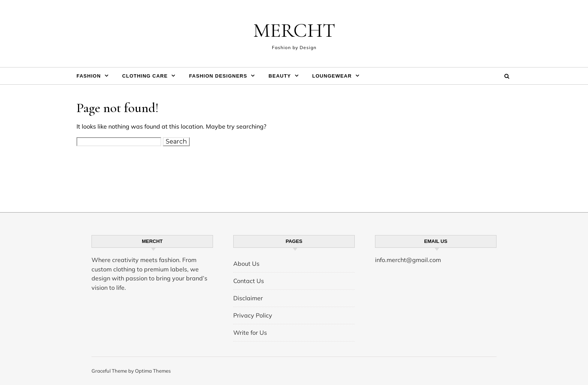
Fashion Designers (218, 76)
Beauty (280, 76)
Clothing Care (145, 76)
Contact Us (249, 281)
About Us (246, 264)
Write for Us (250, 333)
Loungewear (332, 76)
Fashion (89, 76)
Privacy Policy (253, 315)
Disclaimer (248, 298)
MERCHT (294, 30)
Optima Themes (153, 371)
